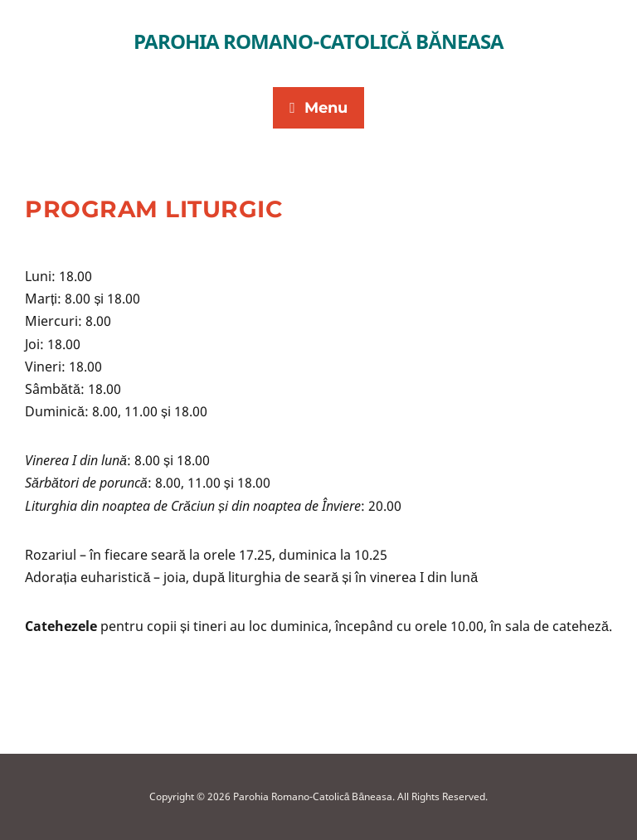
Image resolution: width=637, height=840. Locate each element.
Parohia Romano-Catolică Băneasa (319, 41)
